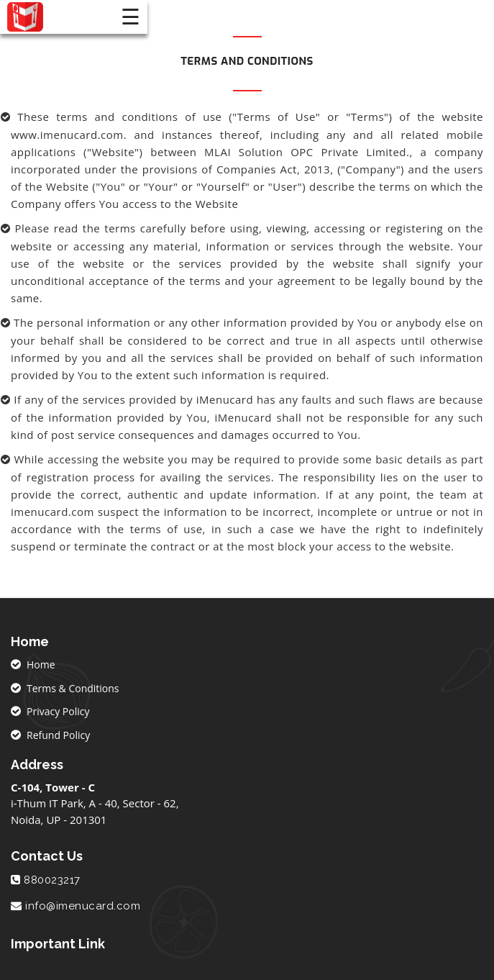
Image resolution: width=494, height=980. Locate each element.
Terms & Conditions (73, 688)
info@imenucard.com (83, 906)
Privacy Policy (58, 711)
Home (41, 664)
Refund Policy (58, 735)
